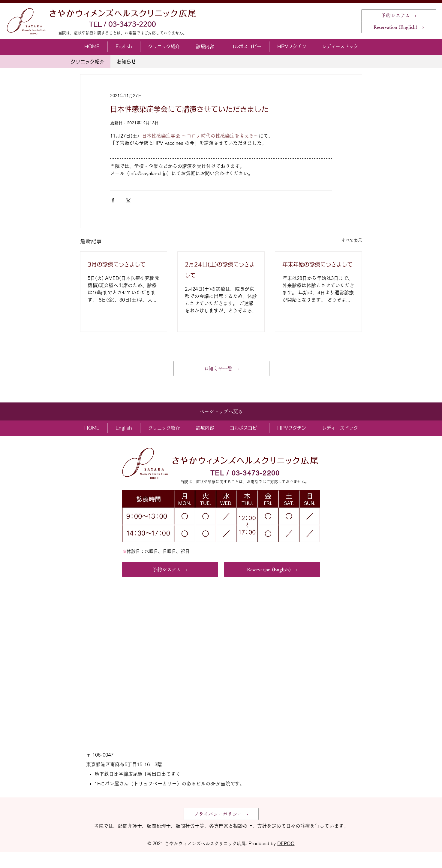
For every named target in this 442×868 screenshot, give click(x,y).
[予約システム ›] (399, 15)
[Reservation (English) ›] (399, 27)
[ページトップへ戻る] (221, 411)
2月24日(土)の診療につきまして (220, 270)
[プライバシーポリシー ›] (221, 814)
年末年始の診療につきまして (317, 264)
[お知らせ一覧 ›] (221, 369)
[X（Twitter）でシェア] (128, 200)
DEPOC (286, 843)
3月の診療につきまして (117, 264)
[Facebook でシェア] (113, 200)
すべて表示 (352, 240)
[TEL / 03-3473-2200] (123, 24)
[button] (164, 47)
